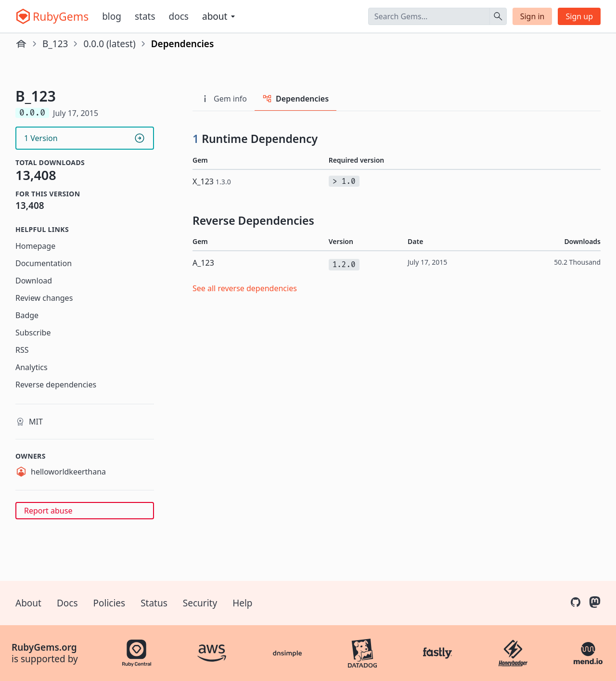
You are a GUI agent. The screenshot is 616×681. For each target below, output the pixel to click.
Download (34, 281)
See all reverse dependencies (245, 288)
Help (242, 603)
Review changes (44, 298)
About (28, 603)
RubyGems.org (44, 647)
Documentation (44, 263)
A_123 (203, 263)
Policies (109, 603)
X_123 (212, 181)
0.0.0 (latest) (109, 44)
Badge (27, 315)
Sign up (579, 16)
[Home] (21, 44)
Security (200, 603)
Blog (112, 16)
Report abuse (48, 511)
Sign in (533, 16)
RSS (22, 350)
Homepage (35, 246)
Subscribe (33, 333)
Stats (145, 16)
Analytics (32, 367)
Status (154, 603)
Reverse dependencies (56, 385)
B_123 (55, 44)
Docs (179, 16)
